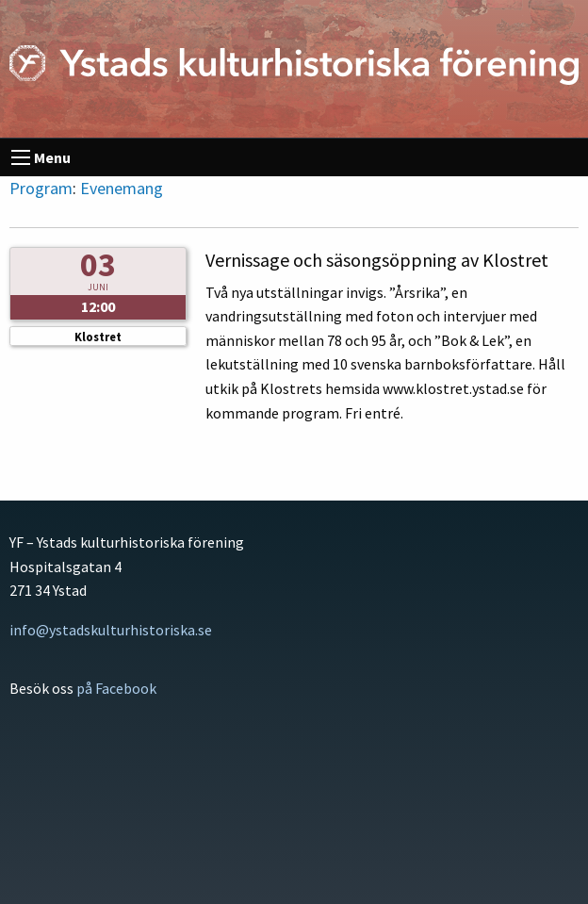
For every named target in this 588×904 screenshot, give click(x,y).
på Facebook (116, 688)
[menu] (21, 157)
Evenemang (122, 188)
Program (41, 188)
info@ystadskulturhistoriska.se (111, 630)
